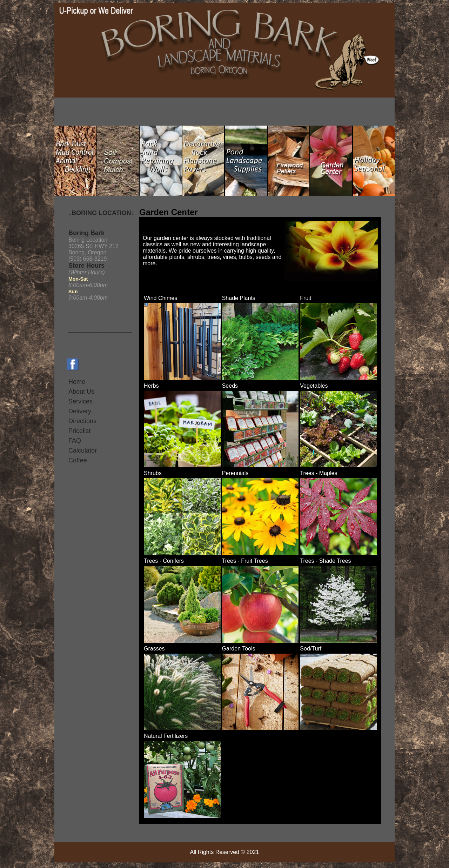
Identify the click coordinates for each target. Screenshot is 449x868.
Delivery (80, 411)
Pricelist (79, 431)
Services (81, 401)
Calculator (83, 450)
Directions (82, 421)
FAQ (75, 441)
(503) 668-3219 (88, 259)
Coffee (78, 460)
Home (77, 382)
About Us (81, 392)
